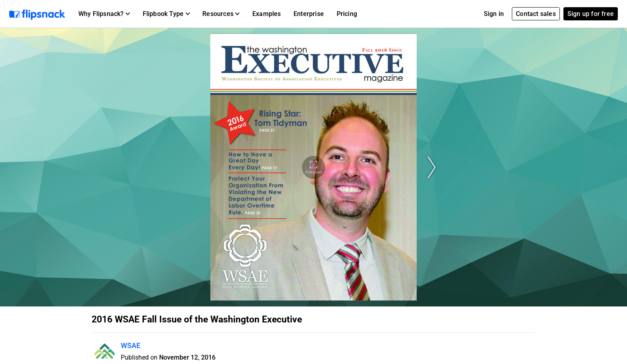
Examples (267, 14)
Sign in (494, 14)
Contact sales (536, 14)
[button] (104, 14)
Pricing (347, 14)
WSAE (131, 345)
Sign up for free (591, 14)
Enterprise (309, 14)
